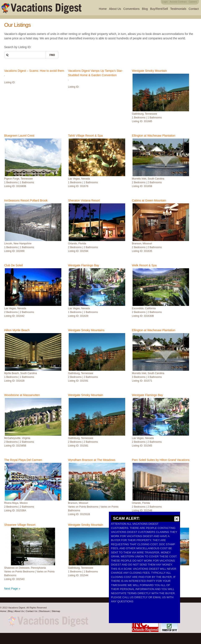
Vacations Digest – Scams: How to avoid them (34, 71)
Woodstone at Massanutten (22, 395)
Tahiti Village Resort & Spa (85, 136)
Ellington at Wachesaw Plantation (154, 136)
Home (103, 9)
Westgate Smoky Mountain (149, 71)
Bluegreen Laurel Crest (19, 136)
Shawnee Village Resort (20, 525)
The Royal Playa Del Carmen (23, 460)
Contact (194, 9)
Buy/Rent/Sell (159, 9)
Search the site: (7, 55)
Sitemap (56, 611)
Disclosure (44, 611)
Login (165, 2)
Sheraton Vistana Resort (84, 200)
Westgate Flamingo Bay (84, 265)
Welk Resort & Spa (144, 265)
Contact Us (31, 611)
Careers (193, 2)
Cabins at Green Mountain (149, 200)
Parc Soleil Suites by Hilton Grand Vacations (161, 460)
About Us (115, 9)
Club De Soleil (14, 265)
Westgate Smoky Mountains (86, 330)
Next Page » (12, 589)
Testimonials (178, 9)
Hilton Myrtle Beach (17, 330)
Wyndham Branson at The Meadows (92, 460)
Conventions (131, 9)
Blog (145, 9)
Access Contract (178, 2)
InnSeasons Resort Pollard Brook (26, 200)
